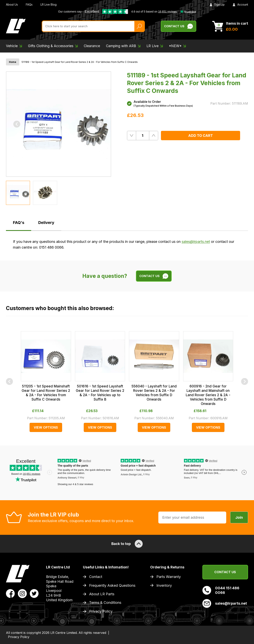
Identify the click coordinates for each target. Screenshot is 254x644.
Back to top (127, 544)
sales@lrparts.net (196, 242)
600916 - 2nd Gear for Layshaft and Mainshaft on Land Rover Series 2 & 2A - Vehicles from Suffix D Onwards (208, 395)
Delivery (46, 223)
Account (240, 4)
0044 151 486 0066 (221, 590)
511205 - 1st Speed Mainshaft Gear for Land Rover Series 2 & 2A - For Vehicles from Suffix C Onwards (46, 393)
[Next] (100, 124)
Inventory (164, 585)
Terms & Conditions (105, 603)
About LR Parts (102, 594)
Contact (96, 577)
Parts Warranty (169, 577)
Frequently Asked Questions (112, 585)
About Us (12, 4)
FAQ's (19, 223)
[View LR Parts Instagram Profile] (22, 593)
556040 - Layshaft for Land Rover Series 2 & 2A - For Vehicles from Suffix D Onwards (154, 393)
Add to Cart (201, 136)
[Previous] (17, 124)
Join (239, 517)
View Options (46, 427)
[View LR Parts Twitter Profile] (34, 593)
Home (13, 62)
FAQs (29, 4)
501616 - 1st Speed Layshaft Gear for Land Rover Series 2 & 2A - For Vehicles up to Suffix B (100, 393)
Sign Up (217, 4)
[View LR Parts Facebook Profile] (10, 593)
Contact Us (225, 572)
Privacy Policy (101, 611)
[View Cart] (230, 26)
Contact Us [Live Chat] (178, 26)
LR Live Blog (49, 4)
